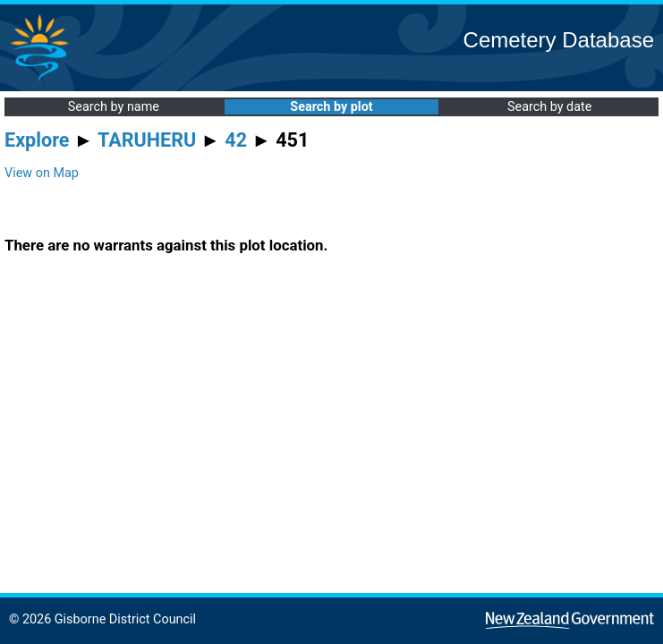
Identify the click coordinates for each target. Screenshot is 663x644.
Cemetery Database (559, 40)
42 (236, 140)
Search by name (114, 107)
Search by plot (331, 107)
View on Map (42, 173)
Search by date (549, 107)
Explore (37, 140)
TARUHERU (147, 140)
